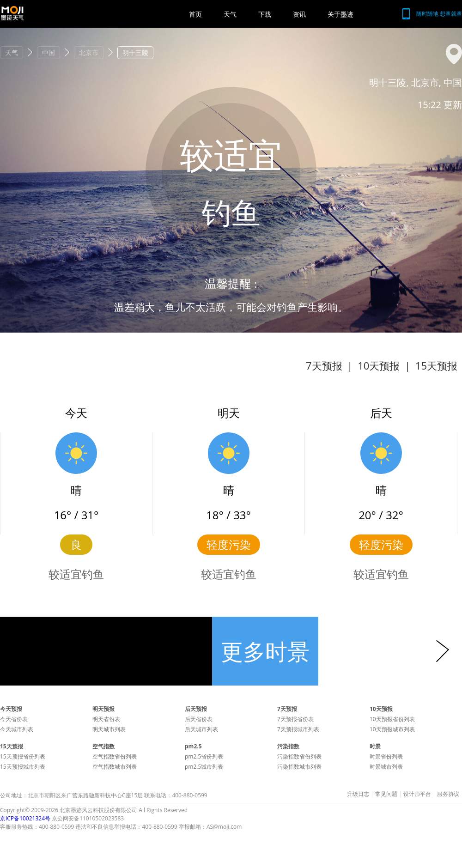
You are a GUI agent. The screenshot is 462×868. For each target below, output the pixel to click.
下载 (265, 14)
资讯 (299, 14)
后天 (381, 413)
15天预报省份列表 (23, 756)
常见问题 (386, 794)
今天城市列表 (17, 729)
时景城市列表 (386, 767)
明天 (229, 413)
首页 (195, 14)
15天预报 (436, 365)
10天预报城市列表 (392, 729)
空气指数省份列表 (115, 756)
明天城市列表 (109, 729)
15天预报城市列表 (23, 767)
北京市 (89, 52)
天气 (230, 14)
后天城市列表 (201, 729)
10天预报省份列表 (392, 719)
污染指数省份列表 (299, 756)
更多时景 (265, 651)
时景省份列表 (386, 756)
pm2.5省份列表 (204, 756)
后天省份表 (199, 719)
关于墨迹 (340, 14)
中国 (49, 52)
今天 (76, 413)
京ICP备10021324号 (25, 818)
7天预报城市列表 (298, 729)
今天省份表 (14, 719)
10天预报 (379, 365)
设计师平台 (417, 794)
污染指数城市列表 (299, 767)
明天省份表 (106, 719)
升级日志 (358, 794)
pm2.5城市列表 (204, 767)
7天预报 (324, 365)
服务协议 (448, 794)
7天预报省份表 (295, 719)
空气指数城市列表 (115, 767)
